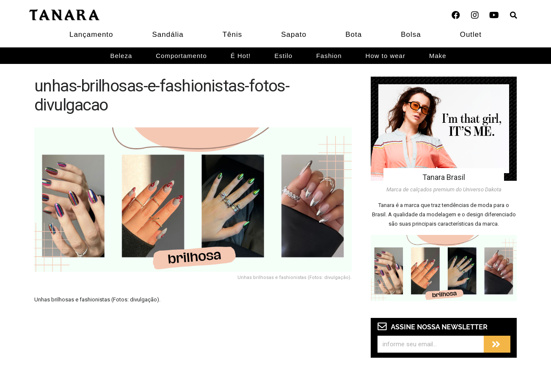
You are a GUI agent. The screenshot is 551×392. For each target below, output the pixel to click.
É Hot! (241, 56)
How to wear (386, 56)
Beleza (121, 56)
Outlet (471, 35)
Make (438, 56)
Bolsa (411, 35)
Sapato (294, 35)
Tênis (233, 35)
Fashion (329, 56)
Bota (354, 35)
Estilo (284, 56)
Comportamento (181, 56)
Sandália (168, 35)
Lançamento (91, 35)
